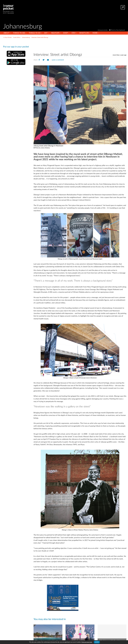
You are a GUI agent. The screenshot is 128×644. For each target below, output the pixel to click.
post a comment (58, 60)
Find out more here (87, 642)
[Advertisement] (80, 45)
